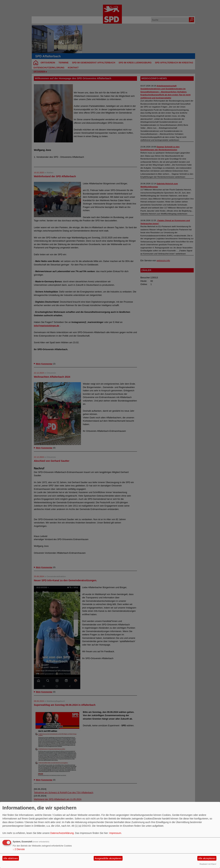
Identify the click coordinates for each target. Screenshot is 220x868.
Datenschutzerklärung (62, 833)
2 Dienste (19, 849)
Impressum (115, 833)
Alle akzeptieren (207, 858)
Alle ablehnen (11, 858)
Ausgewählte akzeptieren (108, 858)
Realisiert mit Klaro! (208, 864)
